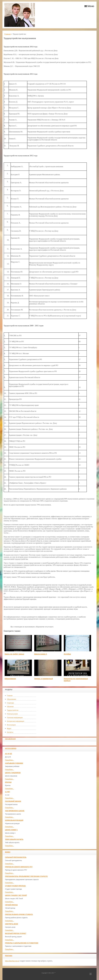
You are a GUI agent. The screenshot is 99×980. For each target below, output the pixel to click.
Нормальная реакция (14, 820)
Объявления (10, 739)
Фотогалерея (11, 725)
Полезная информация (15, 718)
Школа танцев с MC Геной (16, 895)
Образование (11, 699)
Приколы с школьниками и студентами (22, 943)
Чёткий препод (11, 905)
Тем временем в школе (15, 811)
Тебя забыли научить (14, 839)
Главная (10, 696)
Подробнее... (9, 760)
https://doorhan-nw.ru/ (12, 961)
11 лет (7, 792)
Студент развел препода (15, 886)
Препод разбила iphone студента (19, 914)
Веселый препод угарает (16, 934)
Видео (9, 729)
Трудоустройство (13, 710)
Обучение (10, 707)
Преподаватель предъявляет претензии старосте (26, 876)
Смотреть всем (11, 924)
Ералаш (8, 782)
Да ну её (8, 754)
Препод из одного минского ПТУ (19, 867)
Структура (10, 703)
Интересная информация (15, 721)
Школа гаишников (13, 773)
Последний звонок (13, 801)
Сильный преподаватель (16, 857)
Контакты (10, 732)
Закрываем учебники (14, 763)
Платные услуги (12, 714)
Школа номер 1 (11, 830)
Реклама (9, 956)
